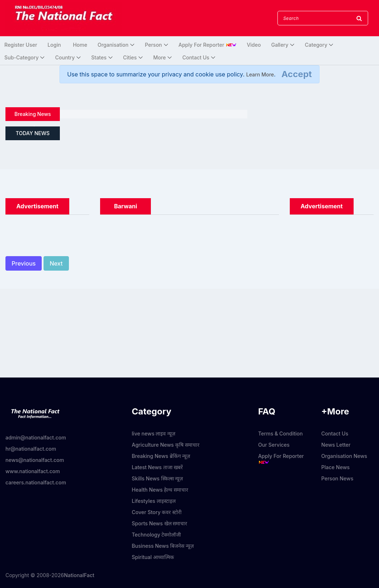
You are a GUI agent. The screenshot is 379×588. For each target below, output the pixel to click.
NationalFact (79, 575)
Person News (337, 478)
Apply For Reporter (207, 45)
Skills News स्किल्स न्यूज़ (157, 478)
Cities (130, 57)
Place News (335, 467)
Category (316, 45)
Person (154, 45)
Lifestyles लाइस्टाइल (153, 501)
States (99, 57)
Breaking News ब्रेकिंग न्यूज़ (161, 456)
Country (65, 57)
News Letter (336, 445)
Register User (21, 45)
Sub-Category (21, 57)
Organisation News (344, 456)
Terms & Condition (281, 433)
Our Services (274, 445)
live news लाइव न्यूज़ (153, 433)
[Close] (297, 74)
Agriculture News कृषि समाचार (165, 445)
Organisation (113, 45)
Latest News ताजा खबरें (157, 467)
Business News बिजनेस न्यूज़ (162, 546)
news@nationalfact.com (35, 460)
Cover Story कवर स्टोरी (157, 512)
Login (54, 45)
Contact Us (196, 57)
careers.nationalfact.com (36, 482)
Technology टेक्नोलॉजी (156, 535)
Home (80, 45)
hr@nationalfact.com (31, 449)
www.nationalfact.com (33, 471)
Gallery (280, 45)
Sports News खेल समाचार (159, 523)
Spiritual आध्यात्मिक (153, 557)
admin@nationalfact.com (36, 437)
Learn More (260, 74)
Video (254, 45)
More (160, 57)
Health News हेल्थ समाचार (160, 490)
